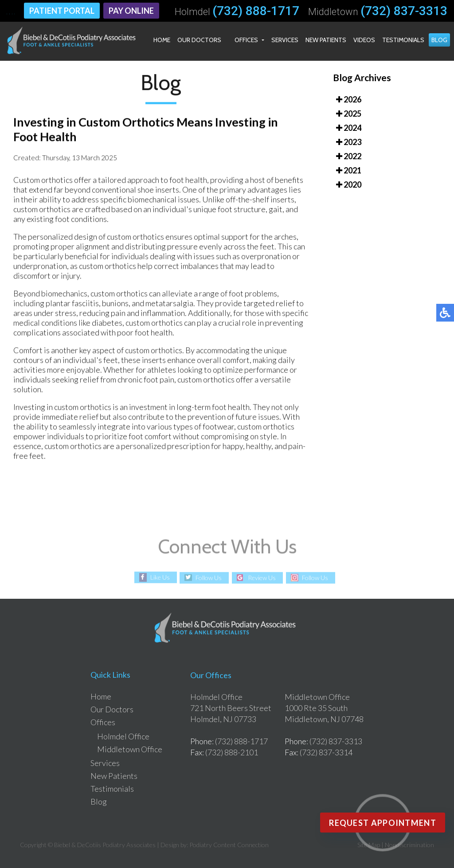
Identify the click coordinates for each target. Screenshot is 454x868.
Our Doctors (199, 40)
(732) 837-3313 (404, 11)
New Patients (326, 40)
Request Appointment (383, 823)
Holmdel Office (123, 736)
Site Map (369, 845)
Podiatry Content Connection (229, 845)
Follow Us (209, 578)
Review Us (262, 578)
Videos (364, 40)
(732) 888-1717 (256, 11)
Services (285, 40)
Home (162, 40)
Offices (246, 40)
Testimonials (403, 40)
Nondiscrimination (409, 845)
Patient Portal (62, 11)
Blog (439, 40)
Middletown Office (130, 749)
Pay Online (131, 11)
